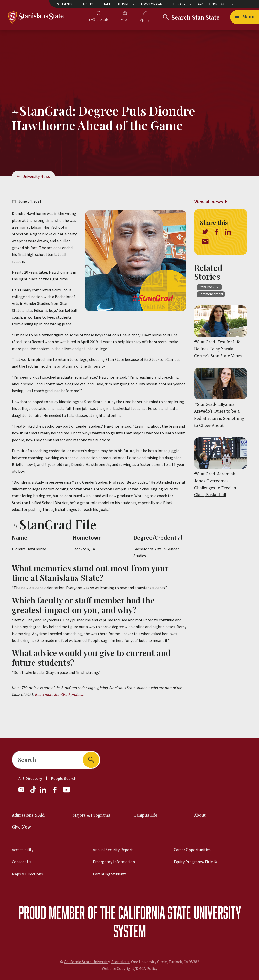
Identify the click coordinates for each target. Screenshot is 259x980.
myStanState (99, 19)
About (200, 815)
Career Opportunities (192, 850)
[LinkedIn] (43, 792)
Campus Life (145, 815)
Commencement (211, 294)
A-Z (200, 4)
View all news (209, 201)
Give (125, 19)
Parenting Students (110, 874)
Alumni (123, 4)
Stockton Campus (154, 4)
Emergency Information (114, 862)
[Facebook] (57, 792)
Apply (145, 19)
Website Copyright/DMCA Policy (130, 968)
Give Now (21, 827)
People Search (64, 778)
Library (179, 4)
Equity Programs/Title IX (195, 862)
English (217, 4)
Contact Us (21, 862)
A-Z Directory (30, 778)
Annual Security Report (113, 850)
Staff (106, 4)
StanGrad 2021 (209, 287)
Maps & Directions (27, 874)
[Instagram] (23, 792)
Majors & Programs (91, 815)
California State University (179, 912)
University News (36, 176)
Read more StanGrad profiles (59, 694)
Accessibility (23, 850)
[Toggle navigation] (245, 17)
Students (65, 4)
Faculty (87, 4)
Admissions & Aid (28, 815)
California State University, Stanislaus (97, 962)
